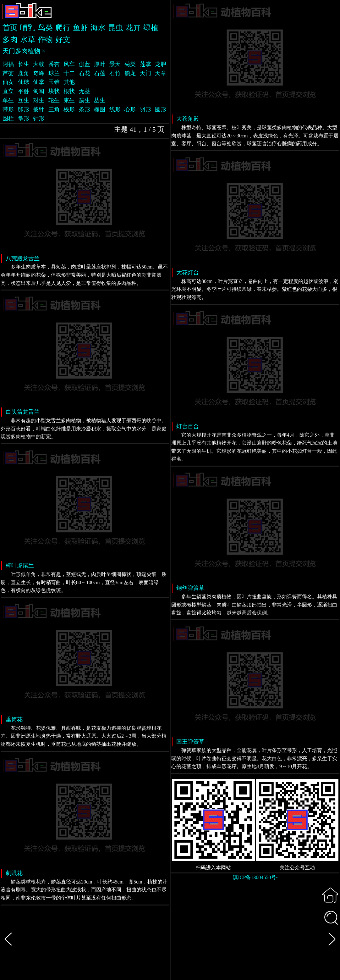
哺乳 (28, 28)
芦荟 (8, 73)
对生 (39, 100)
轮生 (54, 100)
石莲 (100, 73)
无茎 (85, 91)
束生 (69, 100)
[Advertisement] (255, 934)
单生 (8, 100)
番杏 (54, 64)
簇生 (85, 100)
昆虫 (116, 28)
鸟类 (45, 28)
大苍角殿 (188, 119)
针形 (39, 119)
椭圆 (100, 109)
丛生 (100, 100)
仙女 (8, 82)
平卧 (24, 91)
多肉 (10, 40)
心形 (130, 109)
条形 (85, 109)
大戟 (39, 64)
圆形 (161, 109)
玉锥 (54, 82)
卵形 (24, 109)
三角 (54, 109)
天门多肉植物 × (24, 51)
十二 (69, 73)
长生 (24, 64)
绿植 (151, 28)
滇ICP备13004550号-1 (256, 877)
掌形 (24, 119)
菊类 (130, 64)
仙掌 (39, 82)
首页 (10, 28)
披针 (39, 109)
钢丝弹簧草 (190, 588)
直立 (8, 91)
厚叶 (100, 64)
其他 (69, 82)
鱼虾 (80, 28)
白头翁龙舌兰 (23, 412)
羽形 (145, 109)
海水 (98, 28)
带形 (8, 109)
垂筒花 (14, 719)
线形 (115, 109)
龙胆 (161, 64)
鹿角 (24, 73)
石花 (85, 73)
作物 (45, 40)
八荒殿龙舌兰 (23, 258)
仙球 (24, 82)
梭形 (69, 109)
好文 (63, 40)
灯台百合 (188, 426)
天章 (161, 73)
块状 (54, 91)
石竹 (115, 73)
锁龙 (130, 73)
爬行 (63, 28)
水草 (28, 40)
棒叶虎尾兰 (20, 566)
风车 (69, 64)
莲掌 (145, 64)
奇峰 (39, 73)
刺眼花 (14, 873)
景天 (115, 64)
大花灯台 (188, 273)
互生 (24, 100)
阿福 (8, 64)
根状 (69, 91)
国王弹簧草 (190, 742)
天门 (145, 73)
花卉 (133, 28)
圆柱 (8, 119)
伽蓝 (85, 64)
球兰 (54, 73)
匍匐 (39, 91)
